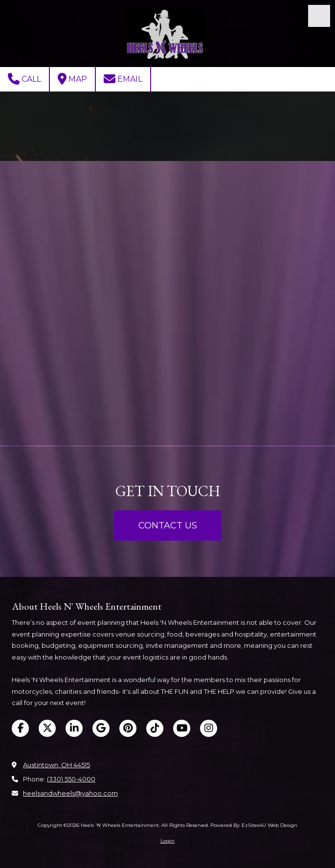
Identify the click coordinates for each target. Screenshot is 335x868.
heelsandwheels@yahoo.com (70, 793)
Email (123, 79)
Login (167, 841)
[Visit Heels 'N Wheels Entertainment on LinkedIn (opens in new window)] (74, 728)
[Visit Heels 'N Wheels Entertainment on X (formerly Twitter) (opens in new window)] (47, 728)
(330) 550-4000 (71, 779)
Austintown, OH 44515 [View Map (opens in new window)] (56, 765)
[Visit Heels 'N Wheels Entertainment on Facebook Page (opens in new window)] (20, 728)
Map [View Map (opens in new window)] (72, 79)
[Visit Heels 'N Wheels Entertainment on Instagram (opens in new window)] (209, 728)
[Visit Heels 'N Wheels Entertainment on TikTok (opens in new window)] (155, 728)
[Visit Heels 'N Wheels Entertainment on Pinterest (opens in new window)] (128, 728)
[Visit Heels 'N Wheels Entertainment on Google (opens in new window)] (101, 728)
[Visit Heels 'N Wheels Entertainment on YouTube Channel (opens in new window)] (182, 728)
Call (24, 79)
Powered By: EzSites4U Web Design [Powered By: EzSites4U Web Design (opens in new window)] (254, 825)
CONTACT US (168, 525)
